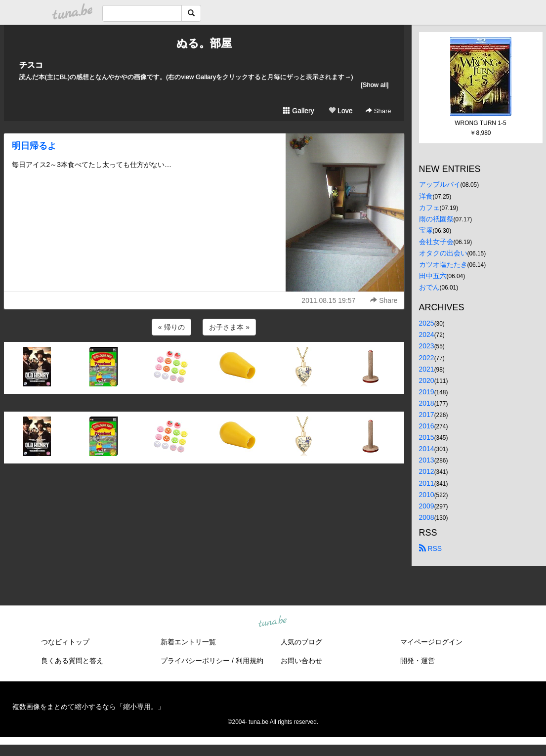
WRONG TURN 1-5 (480, 123)
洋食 (426, 196)
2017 (427, 415)
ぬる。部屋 (204, 43)
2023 (427, 346)
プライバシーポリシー (195, 661)
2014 (427, 449)
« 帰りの (171, 327)
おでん (429, 287)
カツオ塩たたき (443, 264)
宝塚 (426, 230)
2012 (427, 471)
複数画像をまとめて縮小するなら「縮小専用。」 (88, 707)
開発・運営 (418, 661)
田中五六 (433, 276)
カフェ (429, 208)
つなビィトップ (65, 642)
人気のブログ (301, 642)
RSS (431, 548)
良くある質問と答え (72, 661)
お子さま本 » (229, 327)
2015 (427, 437)
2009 (427, 506)
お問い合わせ (301, 661)
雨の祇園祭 (436, 219)
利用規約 (250, 661)
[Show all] (375, 85)
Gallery (298, 111)
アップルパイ (440, 184)
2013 (427, 460)
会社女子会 (436, 242)
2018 (427, 403)
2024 (427, 335)
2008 (427, 517)
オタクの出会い (443, 253)
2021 (427, 369)
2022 (427, 358)
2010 (427, 495)
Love (340, 111)
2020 (427, 380)
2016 (427, 426)
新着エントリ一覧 (188, 642)
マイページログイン (431, 642)
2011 (427, 483)
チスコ (31, 65)
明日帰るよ (34, 146)
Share (378, 111)
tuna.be (273, 622)
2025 (427, 323)
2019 (427, 392)
